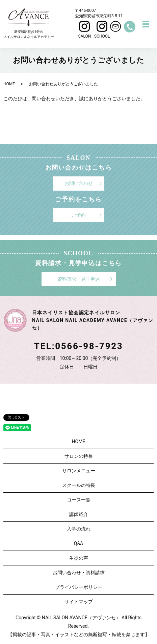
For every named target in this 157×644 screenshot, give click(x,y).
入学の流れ (79, 529)
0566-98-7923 (89, 346)
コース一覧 (79, 500)
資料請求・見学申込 (79, 279)
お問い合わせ (79, 183)
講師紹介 (79, 514)
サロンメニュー (79, 471)
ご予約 (79, 215)
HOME (9, 84)
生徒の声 (79, 558)
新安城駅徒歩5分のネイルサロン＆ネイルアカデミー (29, 24)
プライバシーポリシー (79, 587)
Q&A (78, 543)
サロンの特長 (79, 456)
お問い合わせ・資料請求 (79, 573)
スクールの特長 (79, 485)
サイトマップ (79, 602)
